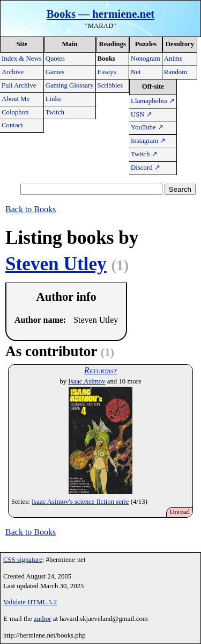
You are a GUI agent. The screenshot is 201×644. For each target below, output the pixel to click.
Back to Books (31, 209)
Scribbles (110, 85)
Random (176, 72)
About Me (16, 99)
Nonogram (146, 59)
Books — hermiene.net (101, 14)
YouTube (147, 127)
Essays (107, 72)
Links (53, 99)
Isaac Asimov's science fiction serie (80, 502)
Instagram (148, 141)
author (43, 619)
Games (55, 72)
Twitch (55, 112)
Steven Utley (56, 264)
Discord (146, 168)
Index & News (22, 59)
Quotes (55, 59)
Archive (13, 72)
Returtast (100, 370)
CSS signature (23, 560)
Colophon (15, 112)
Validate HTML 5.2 (30, 602)
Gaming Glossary (70, 85)
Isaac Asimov (87, 381)
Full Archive (19, 85)
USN (142, 114)
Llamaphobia (153, 101)
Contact (12, 125)
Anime (173, 59)
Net (136, 72)
